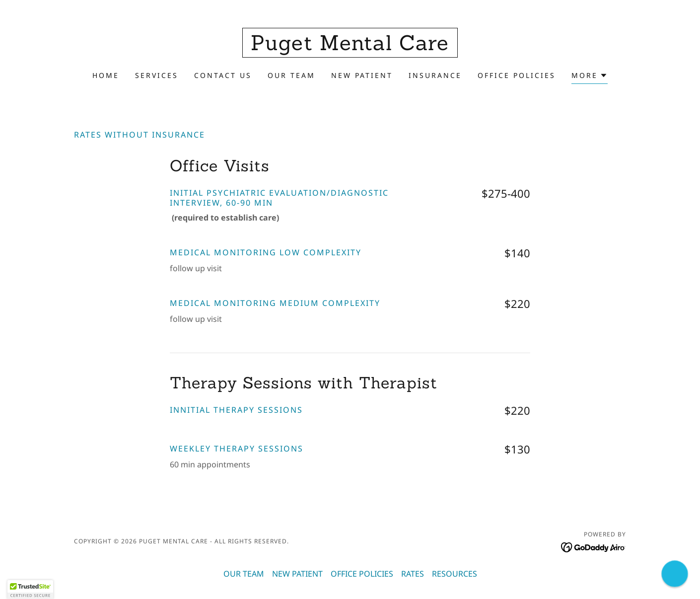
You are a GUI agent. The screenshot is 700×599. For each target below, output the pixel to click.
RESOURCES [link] (455, 574)
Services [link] (157, 75)
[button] (590, 77)
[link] (350, 47)
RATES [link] (413, 574)
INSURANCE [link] (435, 75)
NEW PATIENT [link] (362, 75)
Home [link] (106, 75)
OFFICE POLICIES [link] (517, 75)
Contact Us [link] (223, 75)
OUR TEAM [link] (291, 75)
